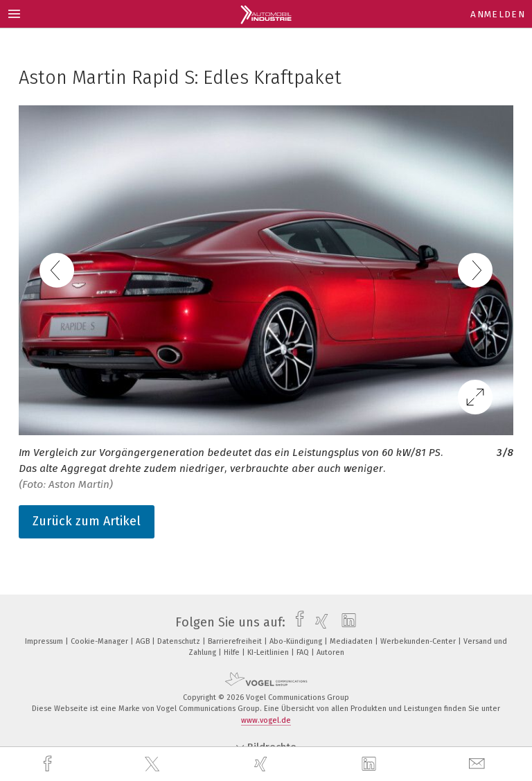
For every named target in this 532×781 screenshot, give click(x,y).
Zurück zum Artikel (87, 521)
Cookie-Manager (100, 641)
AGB (144, 641)
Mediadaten (352, 641)
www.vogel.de (266, 720)
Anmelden (498, 14)
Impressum (45, 641)
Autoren (330, 652)
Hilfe (233, 652)
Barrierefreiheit (236, 641)
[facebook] (49, 764)
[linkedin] (371, 764)
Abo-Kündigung (297, 641)
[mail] (479, 764)
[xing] (263, 764)
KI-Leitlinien (269, 652)
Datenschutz (180, 641)
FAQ (304, 652)
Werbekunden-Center (419, 641)
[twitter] (154, 764)
